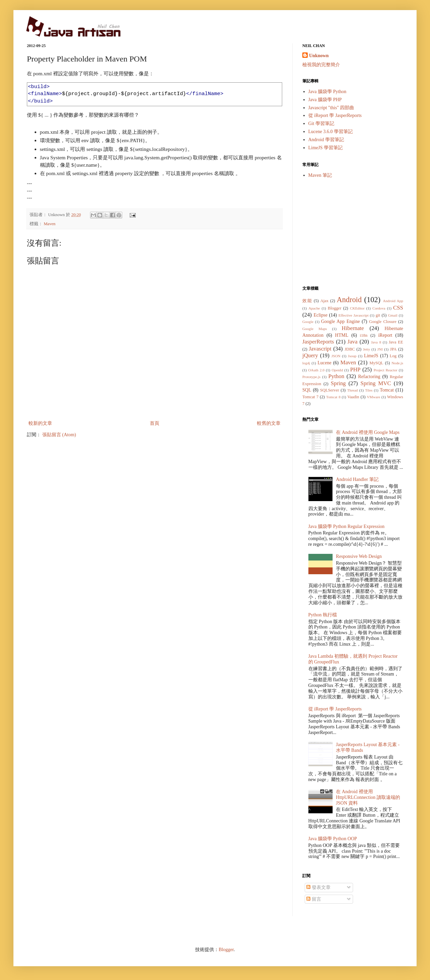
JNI (380, 349)
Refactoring (369, 377)
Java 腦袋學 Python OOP (333, 839)
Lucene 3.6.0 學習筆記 (331, 132)
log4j (306, 363)
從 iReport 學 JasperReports (335, 115)
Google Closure (383, 322)
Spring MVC (376, 383)
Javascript (320, 349)
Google (308, 322)
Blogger (335, 308)
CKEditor (357, 308)
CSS (398, 308)
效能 (307, 301)
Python (336, 376)
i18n (363, 335)
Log (393, 356)
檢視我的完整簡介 (321, 65)
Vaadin (353, 397)
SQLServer (330, 390)
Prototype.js (311, 377)
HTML (342, 335)
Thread (352, 390)
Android (349, 300)
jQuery (310, 355)
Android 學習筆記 (326, 140)
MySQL (376, 363)
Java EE (396, 342)
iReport (385, 335)
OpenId (337, 370)
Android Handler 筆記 (357, 479)
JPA (393, 349)
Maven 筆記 (320, 175)
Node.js (398, 363)
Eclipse (320, 315)
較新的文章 (40, 423)
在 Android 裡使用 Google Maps (368, 432)
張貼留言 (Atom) (59, 435)
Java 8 (376, 342)
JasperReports (318, 342)
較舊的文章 (269, 423)
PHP (355, 370)
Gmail (393, 315)
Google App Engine (340, 321)
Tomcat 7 (310, 397)
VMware (374, 397)
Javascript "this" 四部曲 (331, 108)
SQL (307, 390)
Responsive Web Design (359, 556)
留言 (314, 899)
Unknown (319, 56)
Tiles (369, 390)
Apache (314, 308)
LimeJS (371, 356)
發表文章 (318, 887)
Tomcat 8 (333, 397)
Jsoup (352, 356)
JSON (336, 356)
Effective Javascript (353, 315)
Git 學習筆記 (321, 124)
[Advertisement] (353, 232)
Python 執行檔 (323, 615)
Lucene (324, 363)
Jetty (366, 349)
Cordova (379, 308)
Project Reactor (385, 370)
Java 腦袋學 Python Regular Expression (347, 526)
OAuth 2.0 (316, 370)
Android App (393, 301)
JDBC (350, 349)
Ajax (324, 301)
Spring (338, 383)
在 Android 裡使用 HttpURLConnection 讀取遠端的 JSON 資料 (368, 797)
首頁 (155, 423)
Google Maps (315, 329)
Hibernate (353, 328)
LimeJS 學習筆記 (326, 148)
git (378, 315)
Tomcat (387, 390)
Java (352, 342)
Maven (50, 224)
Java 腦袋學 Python (328, 92)
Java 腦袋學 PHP (325, 100)
